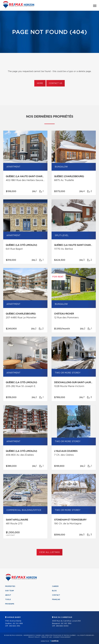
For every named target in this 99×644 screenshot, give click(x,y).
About (8, 595)
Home (40, 83)
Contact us (55, 83)
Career (55, 586)
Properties (10, 586)
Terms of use (46, 637)
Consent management (62, 637)
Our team (9, 591)
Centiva (54, 641)
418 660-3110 (15, 626)
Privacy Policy (34, 637)
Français (56, 599)
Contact (56, 595)
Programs (10, 604)
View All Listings (49, 552)
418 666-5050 (62, 626)
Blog (54, 591)
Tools (8, 599)
